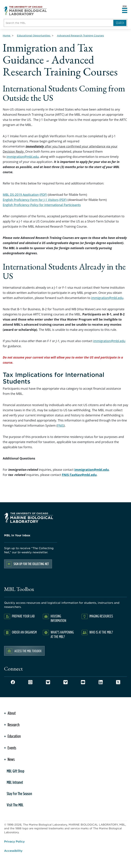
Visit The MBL (15, 805)
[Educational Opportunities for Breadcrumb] (34, 35)
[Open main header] (125, 11)
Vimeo (65, 682)
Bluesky (48, 682)
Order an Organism (24, 632)
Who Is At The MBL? (101, 632)
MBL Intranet (15, 782)
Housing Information (58, 618)
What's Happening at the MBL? (62, 634)
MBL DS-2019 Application (21, 195)
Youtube (83, 682)
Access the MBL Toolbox (28, 651)
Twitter (118, 682)
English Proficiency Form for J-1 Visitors (31, 200)
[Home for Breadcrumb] (7, 35)
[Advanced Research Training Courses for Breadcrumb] (80, 35)
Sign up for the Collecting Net (31, 564)
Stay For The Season (19, 794)
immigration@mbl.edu (23, 157)
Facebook (13, 682)
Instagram (30, 682)
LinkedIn (101, 682)
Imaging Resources (101, 616)
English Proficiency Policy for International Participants (42, 205)
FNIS (61, 425)
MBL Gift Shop (16, 771)
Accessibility (13, 851)
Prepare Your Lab (23, 616)
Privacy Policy (14, 841)
